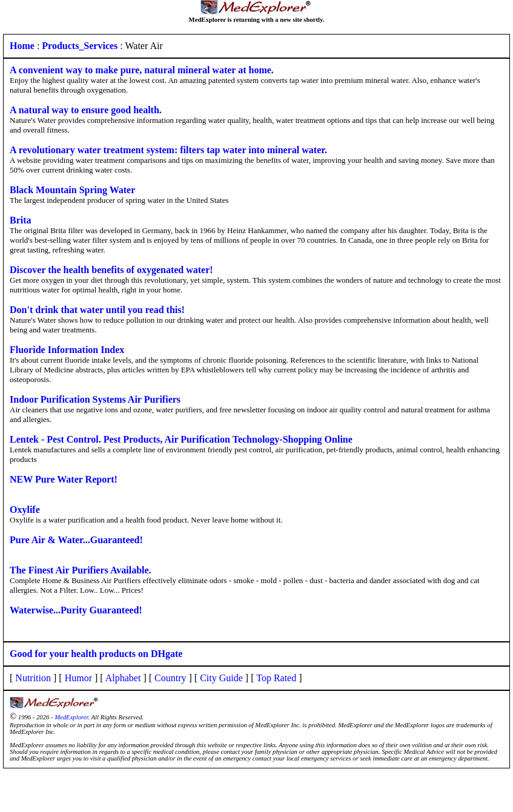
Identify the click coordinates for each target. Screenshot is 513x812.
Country (170, 678)
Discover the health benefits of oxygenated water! (111, 270)
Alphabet (123, 678)
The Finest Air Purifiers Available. (81, 570)
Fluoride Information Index (67, 350)
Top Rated (276, 678)
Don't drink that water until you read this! (97, 310)
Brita (21, 220)
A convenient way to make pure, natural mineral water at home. (142, 70)
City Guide (221, 678)
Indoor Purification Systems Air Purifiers (95, 399)
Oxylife (25, 510)
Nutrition (33, 678)
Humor (78, 678)
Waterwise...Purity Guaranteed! (76, 610)
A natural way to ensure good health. (86, 110)
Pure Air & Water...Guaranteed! (76, 540)
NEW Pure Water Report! (64, 479)
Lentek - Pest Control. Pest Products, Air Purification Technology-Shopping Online (181, 439)
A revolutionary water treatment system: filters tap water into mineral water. (168, 150)
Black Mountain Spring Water (72, 190)
